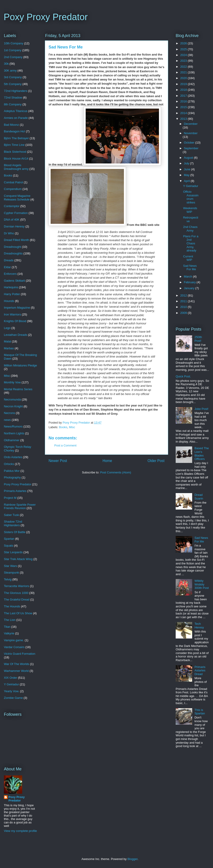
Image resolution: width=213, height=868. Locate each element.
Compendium (13, 189)
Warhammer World (16, 671)
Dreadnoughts (13, 253)
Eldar (7, 267)
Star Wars (10, 566)
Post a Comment (65, 445)
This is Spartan (200, 712)
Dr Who (9, 233)
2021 (184, 72)
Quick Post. (183, 376)
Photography (12, 477)
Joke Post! (201, 409)
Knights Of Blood (15, 321)
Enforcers (10, 274)
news (7, 420)
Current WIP (188, 258)
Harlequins (11, 287)
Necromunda (12, 399)
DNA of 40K (12, 220)
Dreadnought (12, 247)
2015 (184, 107)
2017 (184, 96)
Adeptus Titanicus (16, 111)
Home (107, 461)
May (187, 175)
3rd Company (13, 77)
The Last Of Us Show (18, 613)
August (189, 158)
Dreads (9, 260)
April (187, 181)
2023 (184, 61)
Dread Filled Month (16, 240)
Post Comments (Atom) (116, 472)
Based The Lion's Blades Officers (202, 454)
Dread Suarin (199, 497)
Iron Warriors (12, 314)
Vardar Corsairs (14, 647)
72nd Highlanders (16, 91)
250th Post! (198, 339)
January (190, 288)
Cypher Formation (16, 213)
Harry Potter (12, 294)
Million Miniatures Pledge (20, 365)
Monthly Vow (12, 382)
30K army (10, 71)
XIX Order (11, 678)
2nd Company (13, 57)
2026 (184, 43)
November (191, 133)
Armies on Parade (16, 118)
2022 (184, 67)
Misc (72, 427)
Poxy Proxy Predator (46, 17)
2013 (184, 119)
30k (6, 64)
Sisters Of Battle (15, 532)
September (191, 148)
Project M (10, 498)
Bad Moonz (11, 125)
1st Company (13, 50)
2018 (184, 90)
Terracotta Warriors (16, 586)
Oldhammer (12, 440)
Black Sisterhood (15, 152)
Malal (7, 341)
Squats (8, 546)
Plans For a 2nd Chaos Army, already (191, 243)
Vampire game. (14, 640)
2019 (184, 84)
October (190, 143)
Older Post (156, 461)
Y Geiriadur (11, 684)
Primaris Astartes (15, 491)
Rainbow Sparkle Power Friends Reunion (20, 506)
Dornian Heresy (14, 226)
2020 (184, 78)
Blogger (132, 859)
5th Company (13, 84)
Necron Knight (13, 406)
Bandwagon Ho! (15, 131)
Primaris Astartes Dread (200, 670)
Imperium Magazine (17, 308)
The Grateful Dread (17, 600)
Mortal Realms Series (18, 389)
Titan (7, 627)
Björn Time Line (14, 145)
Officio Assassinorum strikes (191, 197)
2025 (184, 49)
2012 (184, 295)
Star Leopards (13, 552)
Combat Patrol (13, 182)
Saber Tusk (11, 515)
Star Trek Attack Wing (18, 559)
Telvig (8, 579)
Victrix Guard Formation (20, 654)
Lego (7, 328)
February (190, 282)
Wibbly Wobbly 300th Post (202, 584)
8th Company (13, 104)
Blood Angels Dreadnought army (16, 167)
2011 (184, 301)
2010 (184, 307)
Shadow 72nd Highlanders (13, 523)
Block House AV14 (16, 159)
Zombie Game (13, 698)
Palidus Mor (12, 471)
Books (63, 427)
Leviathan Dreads (16, 335)
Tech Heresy (199, 626)
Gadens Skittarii (14, 281)
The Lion (10, 620)
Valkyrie (9, 633)
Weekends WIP (190, 210)
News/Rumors (13, 426)
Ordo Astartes (13, 457)
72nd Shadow (13, 97)
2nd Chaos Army (190, 229)
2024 (184, 55)
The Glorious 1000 (16, 593)
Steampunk (11, 573)
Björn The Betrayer (16, 138)
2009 (184, 313)
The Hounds (12, 606)
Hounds (9, 301)
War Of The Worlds (16, 664)
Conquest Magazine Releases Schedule (17, 198)
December (191, 124)
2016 (184, 101)
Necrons (9, 413)
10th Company (14, 43)
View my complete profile (20, 831)
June (188, 169)
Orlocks (9, 464)
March (188, 276)
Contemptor (12, 206)
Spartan (9, 539)
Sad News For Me (190, 268)
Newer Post (58, 461)
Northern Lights (14, 433)
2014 (184, 113)
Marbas (9, 348)
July (187, 163)
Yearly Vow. (12, 691)
